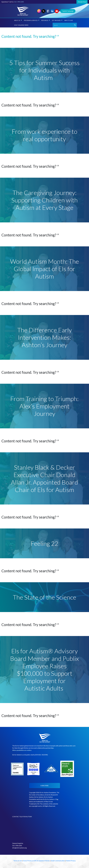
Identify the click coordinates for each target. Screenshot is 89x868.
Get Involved (57, 20)
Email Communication (58, 861)
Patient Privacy (71, 861)
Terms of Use (18, 861)
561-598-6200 (19, 2)
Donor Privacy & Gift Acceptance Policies (36, 861)
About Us (18, 20)
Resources (46, 20)
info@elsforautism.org (19, 848)
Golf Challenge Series (21, 25)
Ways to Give (69, 20)
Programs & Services (32, 20)
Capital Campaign (68, 11)
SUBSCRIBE (44, 786)
